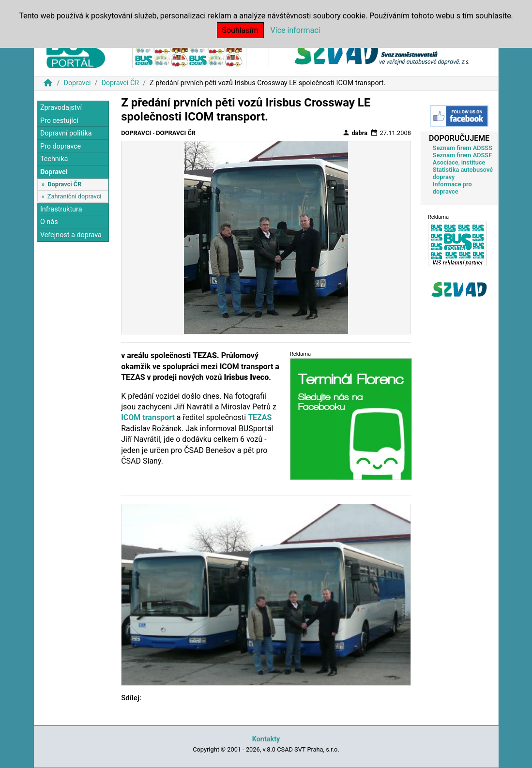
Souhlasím (240, 30)
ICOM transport (148, 417)
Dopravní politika (66, 133)
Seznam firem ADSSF (462, 155)
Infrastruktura (61, 209)
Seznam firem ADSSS (463, 148)
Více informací (296, 30)
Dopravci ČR (120, 83)
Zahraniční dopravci (75, 196)
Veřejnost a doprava (71, 235)
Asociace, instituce (459, 162)
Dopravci (77, 83)
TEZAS (260, 417)
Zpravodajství (61, 108)
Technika (54, 159)
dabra (355, 133)
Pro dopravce (61, 146)
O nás (49, 222)
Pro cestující (59, 121)
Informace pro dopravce (452, 188)
